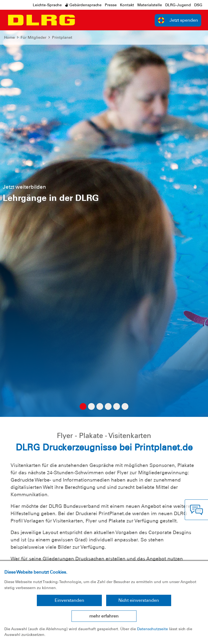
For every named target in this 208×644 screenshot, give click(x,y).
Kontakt (127, 5)
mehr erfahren (104, 616)
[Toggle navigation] (83, 20)
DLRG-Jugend (178, 5)
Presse (111, 5)
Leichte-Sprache (47, 5)
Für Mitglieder (33, 37)
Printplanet (62, 37)
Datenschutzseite (152, 629)
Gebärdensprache (83, 5)
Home (9, 37)
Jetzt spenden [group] (178, 20)
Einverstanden (69, 600)
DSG (198, 5)
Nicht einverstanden (139, 600)
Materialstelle (150, 5)
